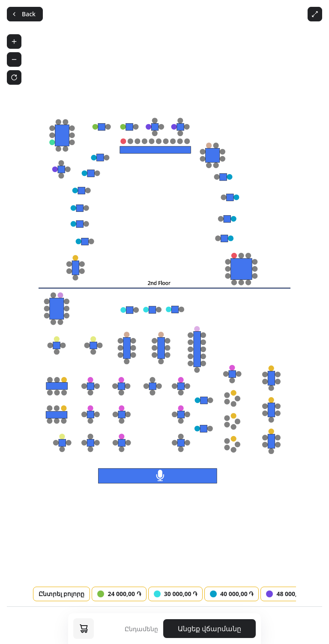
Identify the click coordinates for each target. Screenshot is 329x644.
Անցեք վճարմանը (209, 629)
